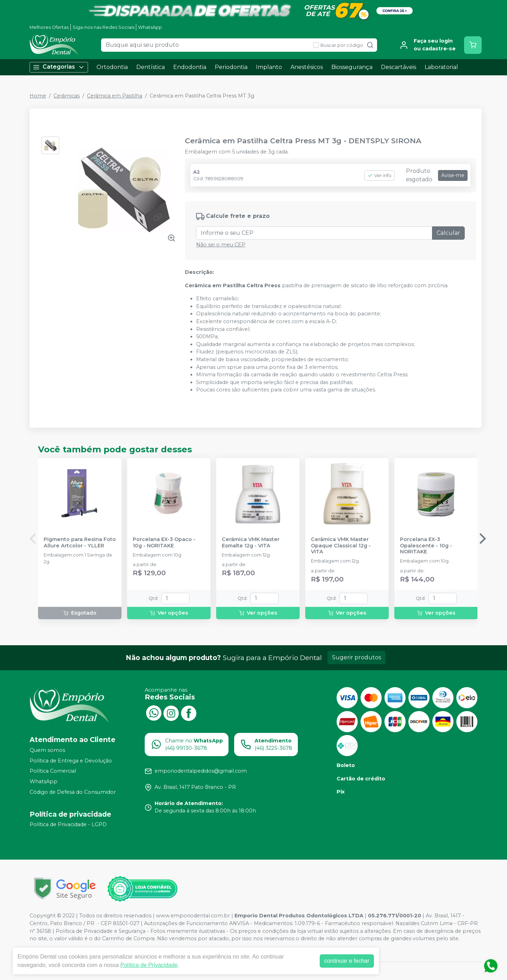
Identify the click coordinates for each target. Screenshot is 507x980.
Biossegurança (352, 67)
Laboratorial (441, 67)
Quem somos (47, 750)
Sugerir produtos (356, 657)
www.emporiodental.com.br (193, 916)
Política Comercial (53, 771)
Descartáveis (399, 67)
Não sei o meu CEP (221, 245)
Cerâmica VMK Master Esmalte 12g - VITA (251, 542)
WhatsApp (150, 27)
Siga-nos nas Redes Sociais (104, 27)
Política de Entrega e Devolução (71, 761)
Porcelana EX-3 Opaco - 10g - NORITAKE (164, 542)
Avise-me (453, 175)
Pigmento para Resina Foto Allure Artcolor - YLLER (80, 542)
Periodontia (231, 67)
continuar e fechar (347, 961)
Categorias (59, 67)
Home (38, 96)
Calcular (448, 233)
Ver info (380, 175)
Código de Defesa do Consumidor (73, 792)
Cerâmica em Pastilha (115, 96)
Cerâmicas (67, 96)
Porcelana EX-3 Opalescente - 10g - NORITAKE (426, 546)
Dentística (151, 67)
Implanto (269, 67)
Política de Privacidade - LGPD (68, 825)
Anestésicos (307, 67)
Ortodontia (112, 67)
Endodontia (190, 67)
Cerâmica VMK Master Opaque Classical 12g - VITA (341, 546)
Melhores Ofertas (49, 27)
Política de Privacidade (149, 965)
